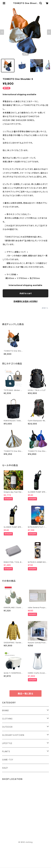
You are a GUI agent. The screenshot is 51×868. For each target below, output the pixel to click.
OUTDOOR (7, 727)
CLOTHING (7, 719)
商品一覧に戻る (25, 694)
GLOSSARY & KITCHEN (13, 735)
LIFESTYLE (7, 743)
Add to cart (26, 293)
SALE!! (5, 768)
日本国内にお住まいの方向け (25, 301)
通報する (45, 308)
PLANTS (6, 751)
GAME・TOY (8, 760)
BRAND (6, 710)
